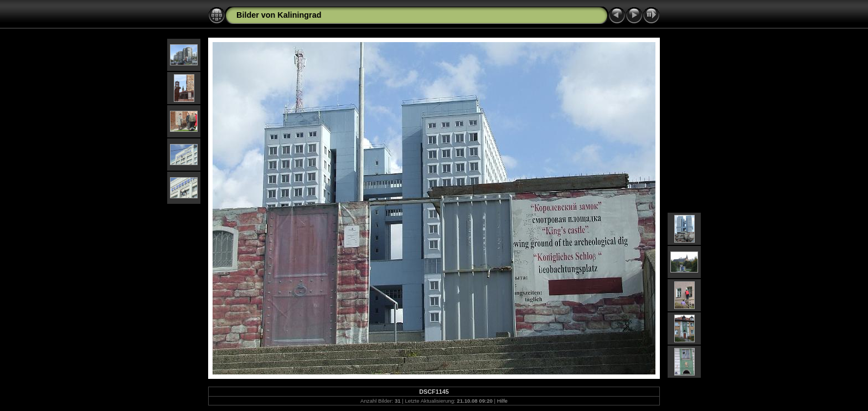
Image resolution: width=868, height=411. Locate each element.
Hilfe (502, 401)
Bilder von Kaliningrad (279, 15)
